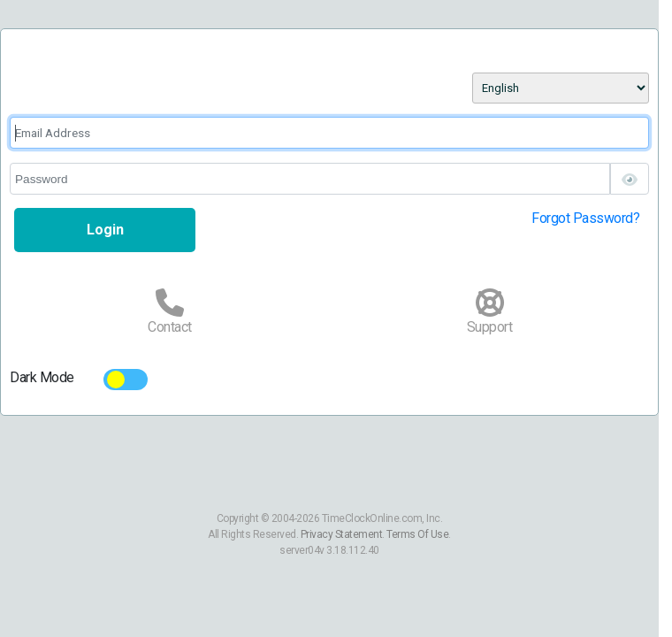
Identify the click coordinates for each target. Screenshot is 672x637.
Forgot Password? (585, 218)
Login (105, 230)
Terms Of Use (417, 534)
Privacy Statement (342, 534)
